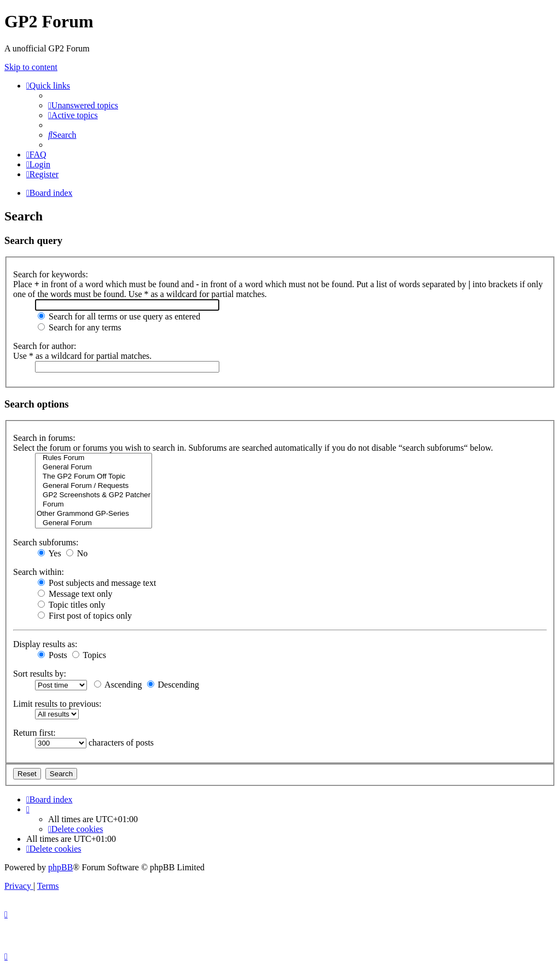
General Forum (94, 467)
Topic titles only (71, 605)
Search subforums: (46, 542)
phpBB (60, 867)
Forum (94, 505)
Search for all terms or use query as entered (119, 316)
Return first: (34, 733)
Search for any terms (80, 327)
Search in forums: (44, 438)
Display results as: (45, 644)
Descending (173, 685)
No (77, 553)
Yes (49, 553)
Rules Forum (94, 458)
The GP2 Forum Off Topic (94, 477)
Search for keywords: (51, 274)
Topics (89, 655)
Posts (52, 655)
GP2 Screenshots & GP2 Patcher (94, 495)
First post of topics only (85, 616)
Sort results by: (40, 674)
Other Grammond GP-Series (94, 514)
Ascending (118, 685)
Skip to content (31, 67)
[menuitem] (83, 105)
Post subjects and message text (97, 583)
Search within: (39, 572)
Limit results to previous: (57, 704)
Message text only (75, 594)
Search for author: (45, 346)
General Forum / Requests (94, 486)
